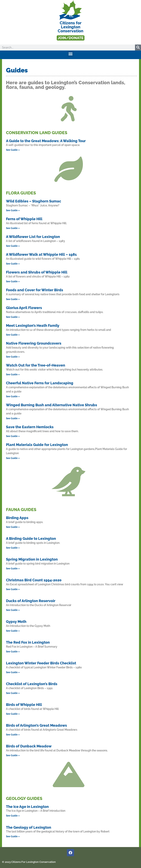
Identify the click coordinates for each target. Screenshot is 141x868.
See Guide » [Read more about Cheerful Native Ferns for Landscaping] (13, 396)
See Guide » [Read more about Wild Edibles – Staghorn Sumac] (13, 210)
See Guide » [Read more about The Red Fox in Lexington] (13, 652)
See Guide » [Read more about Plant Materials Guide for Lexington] (13, 458)
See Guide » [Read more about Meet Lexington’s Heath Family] (13, 335)
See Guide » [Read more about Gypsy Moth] (13, 631)
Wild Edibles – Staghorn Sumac (34, 201)
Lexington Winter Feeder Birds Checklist (41, 663)
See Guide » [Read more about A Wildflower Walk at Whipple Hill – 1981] (13, 264)
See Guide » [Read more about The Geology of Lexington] (13, 836)
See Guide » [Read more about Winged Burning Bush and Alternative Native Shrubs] (13, 418)
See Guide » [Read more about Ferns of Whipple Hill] (13, 228)
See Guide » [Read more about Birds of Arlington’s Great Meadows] (13, 735)
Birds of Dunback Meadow (29, 746)
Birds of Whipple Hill (24, 705)
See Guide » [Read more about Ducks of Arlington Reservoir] (13, 610)
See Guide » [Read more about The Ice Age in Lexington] (13, 816)
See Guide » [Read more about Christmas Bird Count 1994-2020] (13, 589)
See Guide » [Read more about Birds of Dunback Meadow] (13, 755)
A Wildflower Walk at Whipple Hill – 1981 (41, 254)
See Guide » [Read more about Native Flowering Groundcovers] (13, 357)
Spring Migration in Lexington (32, 559)
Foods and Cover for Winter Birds (35, 290)
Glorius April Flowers (24, 308)
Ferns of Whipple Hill (24, 219)
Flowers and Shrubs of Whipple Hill (37, 272)
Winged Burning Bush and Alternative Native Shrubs (52, 405)
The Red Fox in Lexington (28, 642)
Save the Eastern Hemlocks (30, 427)
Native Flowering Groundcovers (34, 343)
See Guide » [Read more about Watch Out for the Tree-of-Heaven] (13, 375)
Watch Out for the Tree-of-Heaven (36, 365)
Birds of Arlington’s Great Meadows (36, 725)
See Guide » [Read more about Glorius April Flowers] (13, 317)
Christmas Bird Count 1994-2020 (34, 580)
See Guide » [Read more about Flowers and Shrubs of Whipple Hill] (13, 281)
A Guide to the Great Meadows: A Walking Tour (46, 141)
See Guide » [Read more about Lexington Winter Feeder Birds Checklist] (13, 672)
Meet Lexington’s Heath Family (33, 325)
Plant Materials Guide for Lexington (37, 445)
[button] (71, 54)
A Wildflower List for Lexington (33, 237)
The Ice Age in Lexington (27, 807)
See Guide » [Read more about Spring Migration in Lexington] (13, 569)
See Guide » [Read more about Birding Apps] (13, 527)
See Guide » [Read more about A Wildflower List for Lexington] (13, 246)
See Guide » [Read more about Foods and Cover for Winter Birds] (13, 299)
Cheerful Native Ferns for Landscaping (40, 383)
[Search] (138, 48)
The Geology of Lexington (29, 827)
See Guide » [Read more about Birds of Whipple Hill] (13, 714)
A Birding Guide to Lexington (31, 539)
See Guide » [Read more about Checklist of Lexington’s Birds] (13, 693)
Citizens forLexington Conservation (70, 27)
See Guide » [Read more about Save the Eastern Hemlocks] (13, 436)
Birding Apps (17, 518)
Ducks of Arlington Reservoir (31, 601)
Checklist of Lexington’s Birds (32, 684)
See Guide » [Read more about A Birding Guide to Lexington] (13, 548)
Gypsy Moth (16, 622)
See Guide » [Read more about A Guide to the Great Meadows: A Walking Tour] (13, 150)
